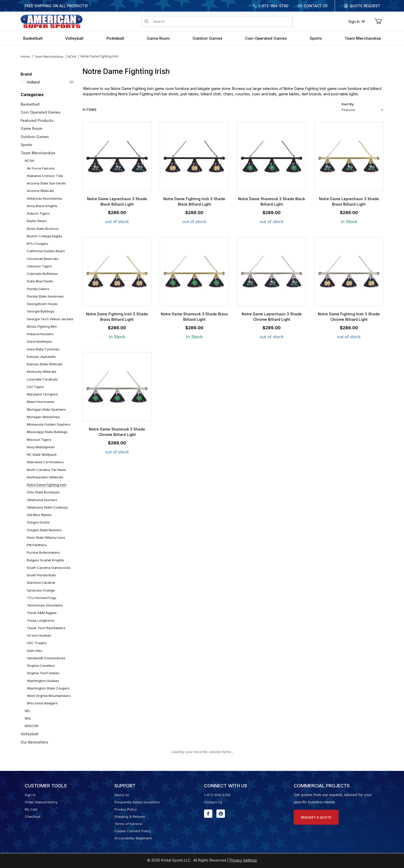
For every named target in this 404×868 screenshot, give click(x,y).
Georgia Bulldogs (40, 311)
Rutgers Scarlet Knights (45, 560)
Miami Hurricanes (41, 402)
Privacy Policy (126, 809)
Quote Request (365, 6)
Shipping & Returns (130, 816)
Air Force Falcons (41, 168)
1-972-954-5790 (273, 6)
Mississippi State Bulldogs (47, 432)
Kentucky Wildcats (42, 372)
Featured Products (37, 120)
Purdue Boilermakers (43, 552)
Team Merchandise (49, 57)
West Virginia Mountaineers (49, 696)
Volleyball (30, 734)
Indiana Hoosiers (40, 334)
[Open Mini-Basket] (378, 21)
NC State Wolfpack (42, 454)
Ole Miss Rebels (39, 515)
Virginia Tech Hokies (43, 673)
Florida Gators (38, 289)
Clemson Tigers (39, 266)
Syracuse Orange (41, 590)
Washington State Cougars (48, 688)
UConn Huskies (39, 635)
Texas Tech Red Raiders (46, 628)
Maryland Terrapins (42, 394)
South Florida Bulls (41, 575)
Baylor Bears (37, 221)
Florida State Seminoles (45, 296)
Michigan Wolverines (43, 417)
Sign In (357, 22)
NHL (28, 718)
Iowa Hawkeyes (39, 341)
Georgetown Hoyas (42, 304)
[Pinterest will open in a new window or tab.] (221, 814)
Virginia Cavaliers (41, 665)
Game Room (31, 128)
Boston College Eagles (45, 236)
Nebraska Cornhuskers (45, 462)
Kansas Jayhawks (41, 357)
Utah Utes (35, 651)
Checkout (33, 816)
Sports (26, 145)
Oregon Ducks (38, 522)
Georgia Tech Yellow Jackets (50, 319)
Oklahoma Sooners (42, 500)
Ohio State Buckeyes (43, 492)
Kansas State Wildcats (45, 364)
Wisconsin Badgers (42, 703)
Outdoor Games (35, 137)
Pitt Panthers (37, 545)
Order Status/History (41, 802)
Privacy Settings (243, 860)
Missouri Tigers (39, 440)
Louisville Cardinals (42, 379)
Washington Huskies (43, 681)
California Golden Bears (46, 251)
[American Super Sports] (52, 21)
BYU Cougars (37, 243)
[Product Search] (221, 21)
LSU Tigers (35, 387)
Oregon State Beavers (44, 530)
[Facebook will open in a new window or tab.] (208, 814)
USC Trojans (37, 643)
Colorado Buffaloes (42, 274)
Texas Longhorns (41, 620)
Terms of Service (128, 824)
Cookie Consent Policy (133, 831)
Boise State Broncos (43, 229)
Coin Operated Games (41, 112)
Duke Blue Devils (40, 281)
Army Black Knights (42, 206)
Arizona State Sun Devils (46, 183)
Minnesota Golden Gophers (49, 424)
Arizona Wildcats (40, 191)
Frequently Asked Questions (137, 802)
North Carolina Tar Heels (46, 470)
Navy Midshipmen (41, 447)
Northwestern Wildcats (45, 477)
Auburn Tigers (38, 213)
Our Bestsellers (34, 742)
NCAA (72, 57)
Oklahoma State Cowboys (47, 507)
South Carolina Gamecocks (49, 568)
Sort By (348, 104)
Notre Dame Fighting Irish (99, 56)
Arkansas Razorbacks (44, 198)
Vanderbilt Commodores (46, 658)
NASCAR (32, 726)
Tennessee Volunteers (45, 605)
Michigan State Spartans (46, 409)
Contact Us (316, 6)
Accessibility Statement (133, 838)
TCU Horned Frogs (42, 598)
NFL (28, 711)
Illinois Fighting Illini (42, 326)
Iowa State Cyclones (43, 349)
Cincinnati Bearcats (43, 259)
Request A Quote (316, 817)
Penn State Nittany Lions (46, 537)
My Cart (31, 809)
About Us (122, 795)
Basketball (30, 104)
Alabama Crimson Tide (45, 176)
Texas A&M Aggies (42, 613)
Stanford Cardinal (41, 583)
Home (25, 57)
